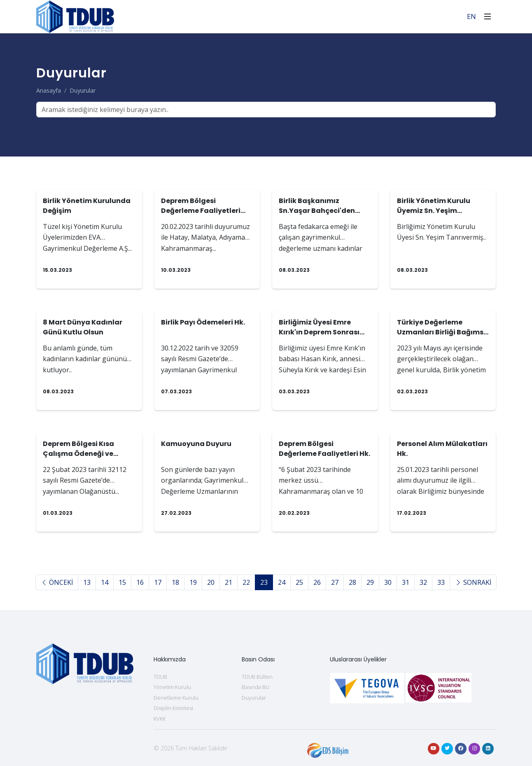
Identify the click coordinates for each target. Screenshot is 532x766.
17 (158, 582)
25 (299, 582)
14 (105, 582)
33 (441, 582)
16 (140, 582)
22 (246, 582)
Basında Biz (256, 687)
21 (229, 582)
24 (282, 582)
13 (87, 582)
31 (406, 582)
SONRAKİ (473, 582)
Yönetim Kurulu (172, 687)
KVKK (160, 719)
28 (352, 582)
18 (175, 582)
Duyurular (83, 90)
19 (193, 582)
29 (370, 582)
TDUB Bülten (257, 677)
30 (388, 582)
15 (122, 582)
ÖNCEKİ (57, 582)
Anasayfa (49, 90)
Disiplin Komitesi (173, 708)
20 (211, 582)
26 (317, 582)
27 (335, 582)
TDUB (160, 677)
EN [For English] (471, 16)
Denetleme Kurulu (176, 698)
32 (423, 582)
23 (264, 582)
